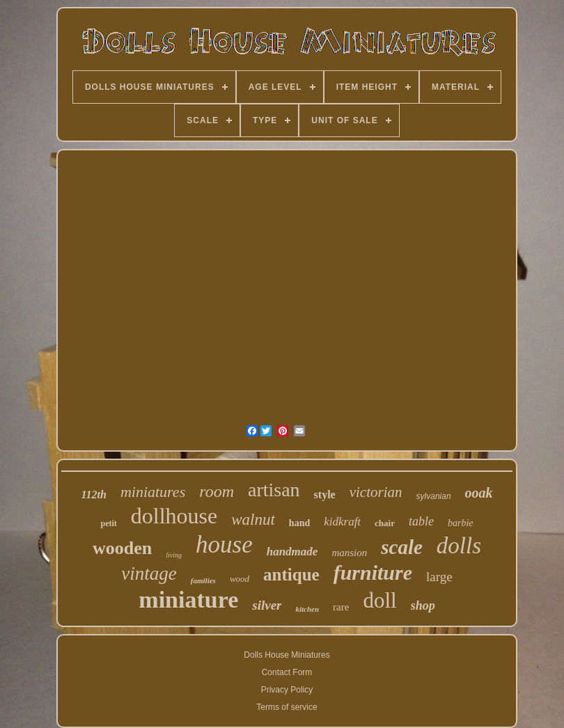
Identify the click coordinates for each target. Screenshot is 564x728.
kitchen (307, 609)
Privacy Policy (287, 690)
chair (385, 523)
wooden (122, 548)
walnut (253, 520)
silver (267, 605)
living (174, 555)
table (421, 521)
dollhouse (174, 516)
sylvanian (434, 496)
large (439, 577)
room (217, 491)
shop (423, 606)
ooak (479, 493)
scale (402, 547)
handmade (292, 552)
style (325, 494)
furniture (373, 572)
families (203, 580)
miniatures (153, 492)
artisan (274, 490)
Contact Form (287, 672)
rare (341, 607)
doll (379, 600)
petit (108, 523)
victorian (376, 492)
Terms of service (287, 707)
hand (299, 523)
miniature (188, 600)
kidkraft (342, 522)
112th (93, 494)
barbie (461, 523)
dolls (459, 546)
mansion (349, 553)
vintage (149, 573)
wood (240, 579)
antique (291, 575)
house (224, 545)
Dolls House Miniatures (287, 655)
